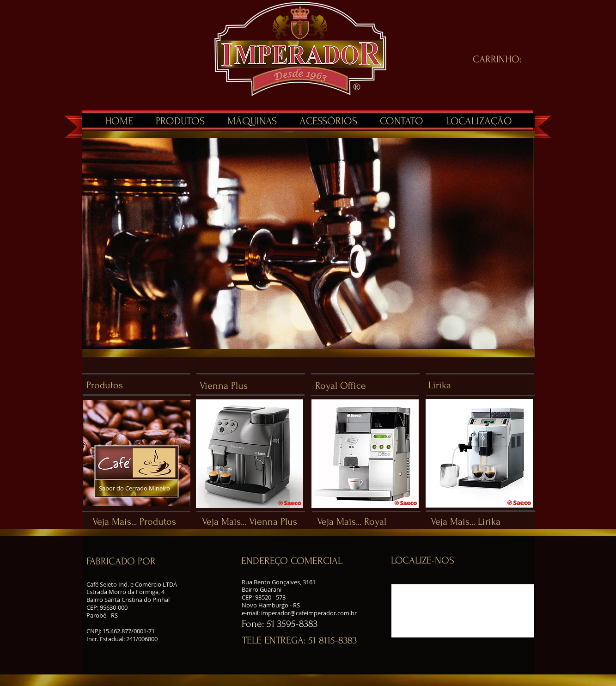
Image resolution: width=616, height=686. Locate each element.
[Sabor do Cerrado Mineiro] (144, 488)
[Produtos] (140, 385)
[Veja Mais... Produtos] (135, 522)
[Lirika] (482, 385)
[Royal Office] (369, 386)
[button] (140, 561)
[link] (503, 59)
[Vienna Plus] (254, 386)
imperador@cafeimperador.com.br (309, 613)
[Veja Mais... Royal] (360, 522)
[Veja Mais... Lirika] (478, 522)
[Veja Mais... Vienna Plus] (251, 522)
